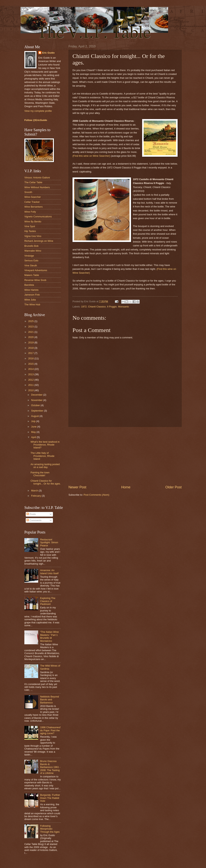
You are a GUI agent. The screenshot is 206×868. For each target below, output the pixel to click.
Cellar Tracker (32, 202)
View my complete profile (38, 111)
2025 (31, 321)
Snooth (28, 192)
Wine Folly (30, 212)
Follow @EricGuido (36, 120)
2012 (31, 380)
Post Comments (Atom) (96, 495)
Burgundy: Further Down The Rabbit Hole (50, 798)
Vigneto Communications (38, 217)
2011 (31, 385)
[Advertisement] (125, 456)
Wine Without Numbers (37, 187)
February (36, 496)
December (37, 395)
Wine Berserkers (33, 207)
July (34, 421)
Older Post (173, 487)
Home (126, 487)
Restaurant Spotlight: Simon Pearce (49, 542)
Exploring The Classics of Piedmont (48, 601)
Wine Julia (30, 300)
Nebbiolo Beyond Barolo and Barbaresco (49, 700)
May (34, 432)
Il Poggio (112, 307)
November (37, 400)
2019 (31, 342)
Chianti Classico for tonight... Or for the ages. (46, 482)
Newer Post (77, 487)
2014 (31, 369)
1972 (84, 307)
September (37, 411)
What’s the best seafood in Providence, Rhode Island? (45, 445)
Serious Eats (31, 260)
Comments (34, 520)
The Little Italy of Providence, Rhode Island (42, 456)
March (35, 491)
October (36, 405)
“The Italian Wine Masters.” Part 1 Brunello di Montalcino (49, 636)
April (34, 437)
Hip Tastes (30, 231)
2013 (31, 374)
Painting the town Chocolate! (40, 474)
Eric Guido (48, 53)
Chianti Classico (97, 307)
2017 (31, 353)
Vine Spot (30, 226)
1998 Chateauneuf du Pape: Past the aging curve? (50, 730)
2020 (31, 337)
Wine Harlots (31, 290)
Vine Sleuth (31, 265)
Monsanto (124, 307)
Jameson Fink (32, 295)
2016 (31, 358)
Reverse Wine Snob (35, 280)
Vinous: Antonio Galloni (37, 178)
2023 (31, 327)
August (35, 416)
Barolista (29, 285)
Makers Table (32, 275)
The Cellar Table (33, 182)
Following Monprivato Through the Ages (50, 829)
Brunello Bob (31, 246)
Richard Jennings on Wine (39, 241)
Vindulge (29, 256)
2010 (31, 390)
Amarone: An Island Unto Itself (49, 572)
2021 (31, 332)
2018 (31, 348)
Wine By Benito (33, 222)
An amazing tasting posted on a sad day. (45, 466)
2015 (31, 364)
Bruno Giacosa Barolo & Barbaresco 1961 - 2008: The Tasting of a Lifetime (50, 767)
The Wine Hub (32, 304)
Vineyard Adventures (36, 270)
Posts (31, 514)
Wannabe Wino (33, 251)
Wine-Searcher (33, 197)
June (34, 427)
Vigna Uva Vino (33, 236)
